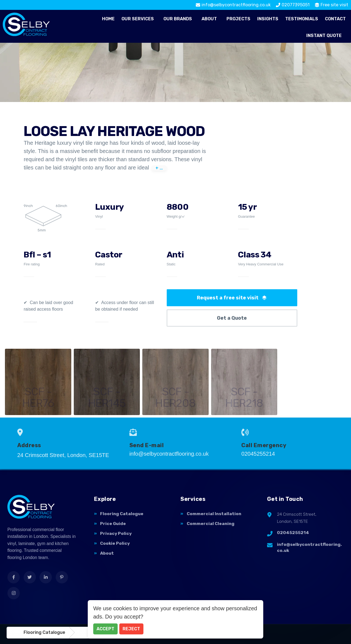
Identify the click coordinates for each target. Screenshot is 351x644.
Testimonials (302, 19)
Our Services (138, 19)
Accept (105, 629)
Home (108, 19)
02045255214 (293, 533)
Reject (131, 629)
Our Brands (178, 19)
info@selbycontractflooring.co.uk (309, 547)
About (209, 19)
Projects (238, 19)
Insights (268, 19)
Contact (335, 19)
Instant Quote (324, 36)
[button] (139, 19)
